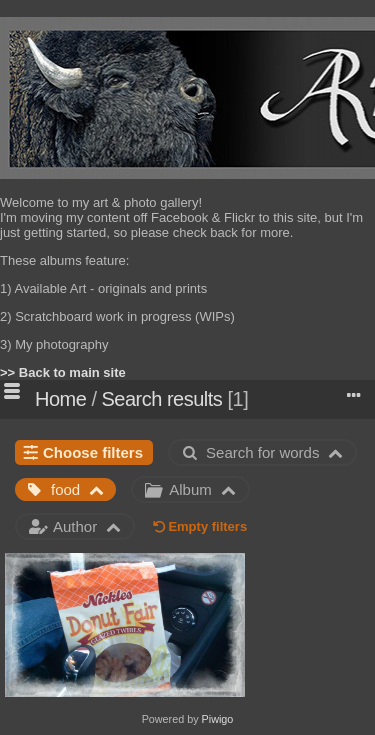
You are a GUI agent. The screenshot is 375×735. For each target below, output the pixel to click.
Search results (162, 399)
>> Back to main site (63, 372)
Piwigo (218, 719)
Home (60, 399)
